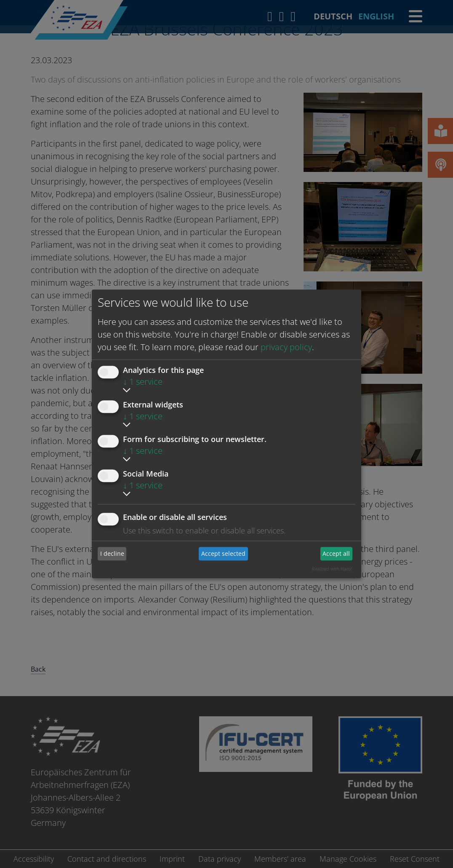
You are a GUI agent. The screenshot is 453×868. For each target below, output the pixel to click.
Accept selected (223, 553)
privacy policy (286, 347)
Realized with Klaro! (332, 569)
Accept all (336, 553)
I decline (112, 553)
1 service (143, 382)
